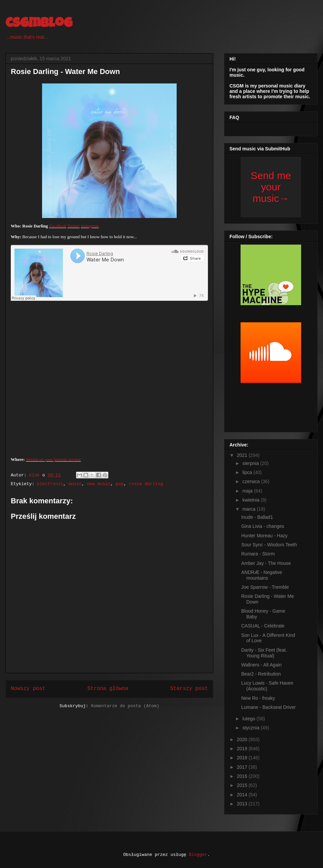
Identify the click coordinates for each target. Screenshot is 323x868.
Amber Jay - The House (266, 563)
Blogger (198, 855)
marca (249, 509)
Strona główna (108, 689)
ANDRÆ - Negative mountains (262, 575)
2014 (243, 795)
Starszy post (189, 689)
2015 (243, 785)
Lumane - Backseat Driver (268, 707)
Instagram (90, 226)
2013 (243, 804)
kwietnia (251, 500)
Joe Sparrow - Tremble (265, 587)
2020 (243, 739)
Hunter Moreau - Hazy (264, 536)
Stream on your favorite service (53, 459)
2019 (243, 749)
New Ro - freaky (258, 698)
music (75, 484)
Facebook (58, 226)
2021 (243, 455)
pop (120, 484)
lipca (248, 472)
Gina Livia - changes (263, 526)
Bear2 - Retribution (261, 674)
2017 (243, 767)
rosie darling (146, 484)
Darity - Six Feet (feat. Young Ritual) (264, 653)
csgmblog (39, 24)
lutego (249, 719)
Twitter (74, 226)
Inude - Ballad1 (257, 517)
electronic (50, 484)
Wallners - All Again (261, 665)
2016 (243, 776)
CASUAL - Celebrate (263, 626)
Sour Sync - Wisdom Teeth (269, 545)
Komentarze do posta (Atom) (125, 706)
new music (99, 484)
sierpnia (251, 463)
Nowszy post (28, 689)
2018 (243, 758)
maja (248, 491)
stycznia (251, 728)
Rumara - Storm (258, 554)
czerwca (252, 481)
